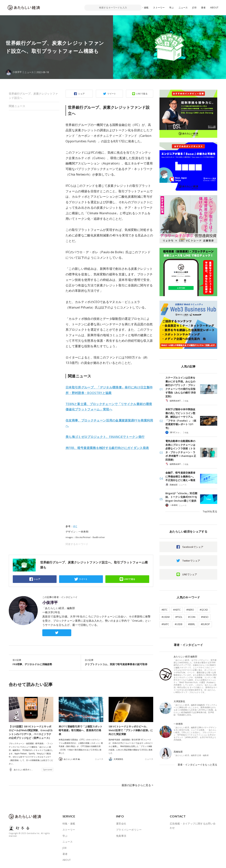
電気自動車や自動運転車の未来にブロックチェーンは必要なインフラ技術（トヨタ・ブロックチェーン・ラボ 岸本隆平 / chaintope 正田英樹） (181, 450)
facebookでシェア (193, 547)
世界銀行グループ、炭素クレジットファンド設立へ (33, 96)
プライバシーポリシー (129, 829)
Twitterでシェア (191, 561)
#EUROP (205, 624)
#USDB (179, 624)
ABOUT (214, 8)
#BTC (165, 610)
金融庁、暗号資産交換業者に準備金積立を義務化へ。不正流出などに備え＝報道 (180, 476)
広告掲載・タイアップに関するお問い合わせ (193, 825)
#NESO (205, 617)
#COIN (192, 617)
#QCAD (204, 610)
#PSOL (179, 617)
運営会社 (121, 823)
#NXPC (165, 624)
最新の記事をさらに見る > (139, 787)
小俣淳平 (50, 603)
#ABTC (177, 610)
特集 (187, 401)
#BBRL (192, 624)
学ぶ (172, 8)
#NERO (190, 610)
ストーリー (159, 8)
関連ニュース (17, 106)
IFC (75, 526)
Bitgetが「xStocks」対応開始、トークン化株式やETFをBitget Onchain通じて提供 (181, 497)
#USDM (166, 617)
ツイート (112, 94)
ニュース (183, 8)
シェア (81, 94)
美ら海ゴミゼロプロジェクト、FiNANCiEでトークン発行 (105, 437)
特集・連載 (143, 8)
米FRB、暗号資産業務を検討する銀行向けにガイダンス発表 (107, 448)
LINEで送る (142, 94)
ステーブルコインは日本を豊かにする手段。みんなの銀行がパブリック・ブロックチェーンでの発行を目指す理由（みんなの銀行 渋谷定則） (181, 387)
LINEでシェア (190, 574)
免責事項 (121, 835)
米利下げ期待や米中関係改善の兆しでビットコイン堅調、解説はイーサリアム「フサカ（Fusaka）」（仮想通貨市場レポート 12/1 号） (181, 419)
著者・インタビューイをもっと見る (197, 765)
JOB (194, 8)
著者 (203, 8)
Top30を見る (210, 511)
